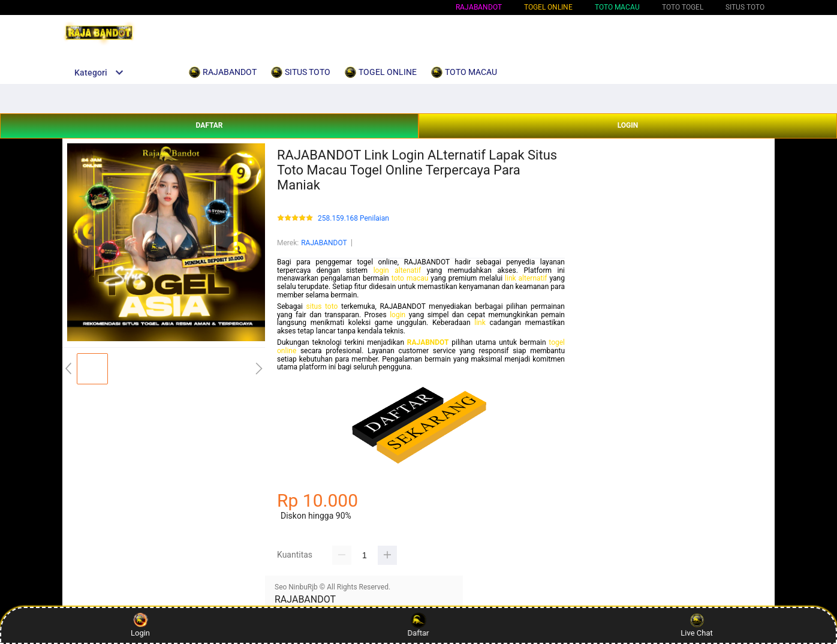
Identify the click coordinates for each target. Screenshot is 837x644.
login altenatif (398, 270)
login (398, 315)
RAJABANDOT (479, 7)
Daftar (417, 625)
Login (140, 625)
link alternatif (526, 278)
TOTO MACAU (617, 7)
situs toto (322, 306)
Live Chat (696, 625)
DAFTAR (209, 125)
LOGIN (628, 125)
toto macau (410, 278)
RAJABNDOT (428, 342)
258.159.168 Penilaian (353, 219)
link (480, 323)
